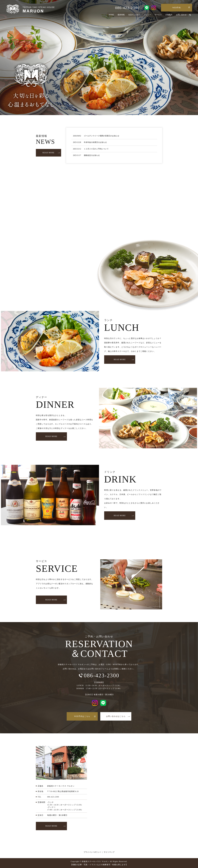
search (190, 15)
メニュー (148, 15)
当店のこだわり (134, 15)
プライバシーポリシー (92, 852)
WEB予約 (177, 8)
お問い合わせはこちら (116, 716)
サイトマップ (109, 852)
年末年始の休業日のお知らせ (95, 142)
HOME (111, 15)
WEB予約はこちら (82, 716)
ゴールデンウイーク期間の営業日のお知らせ (102, 136)
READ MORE (49, 153)
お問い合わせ (181, 15)
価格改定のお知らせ (92, 155)
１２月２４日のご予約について (96, 149)
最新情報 (121, 15)
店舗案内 (169, 15)
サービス (158, 15)
